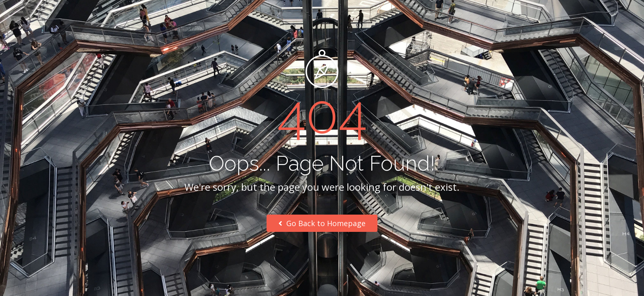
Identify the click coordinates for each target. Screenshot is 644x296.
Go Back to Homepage (322, 223)
